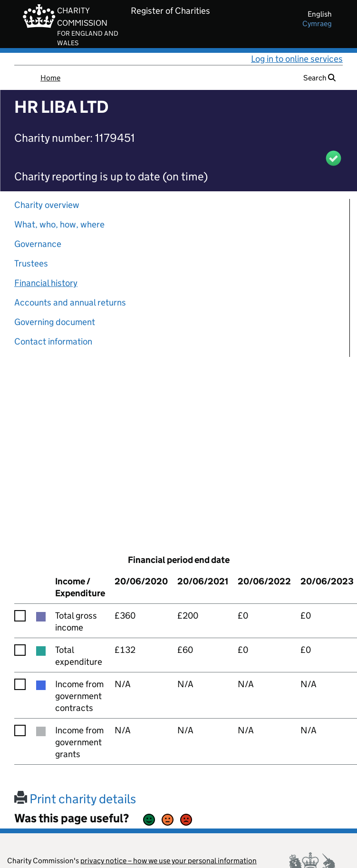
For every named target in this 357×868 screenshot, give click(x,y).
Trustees (31, 263)
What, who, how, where (59, 224)
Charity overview (47, 205)
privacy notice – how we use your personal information (169, 861)
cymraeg (317, 24)
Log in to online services (297, 59)
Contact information (53, 341)
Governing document (55, 322)
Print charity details (75, 799)
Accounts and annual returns (70, 302)
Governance (38, 244)
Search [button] (319, 78)
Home (50, 78)
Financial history (46, 283)
